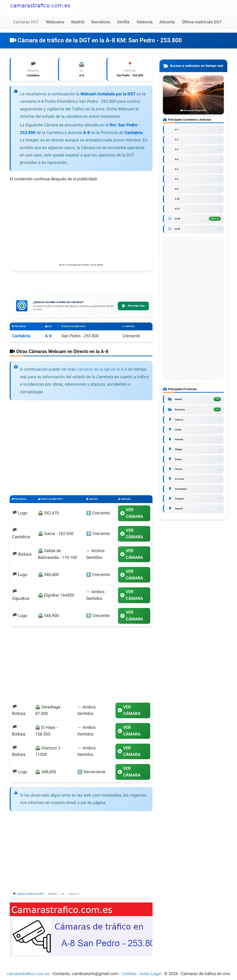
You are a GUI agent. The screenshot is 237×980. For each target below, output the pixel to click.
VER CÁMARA (132, 513)
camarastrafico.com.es (28, 974)
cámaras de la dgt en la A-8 (102, 370)
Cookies (129, 974)
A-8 (48, 336)
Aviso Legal (150, 974)
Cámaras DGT (26, 22)
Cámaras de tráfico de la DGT (31, 894)
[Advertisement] (81, 220)
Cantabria (21, 336)
